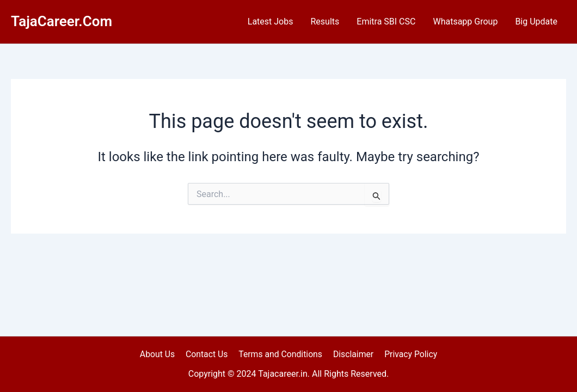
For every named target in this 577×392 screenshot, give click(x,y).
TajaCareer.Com (62, 21)
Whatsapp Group (465, 22)
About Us (160, 354)
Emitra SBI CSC (386, 22)
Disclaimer (352, 354)
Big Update (536, 22)
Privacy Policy (408, 354)
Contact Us (208, 354)
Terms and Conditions (280, 354)
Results (325, 22)
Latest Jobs (271, 22)
